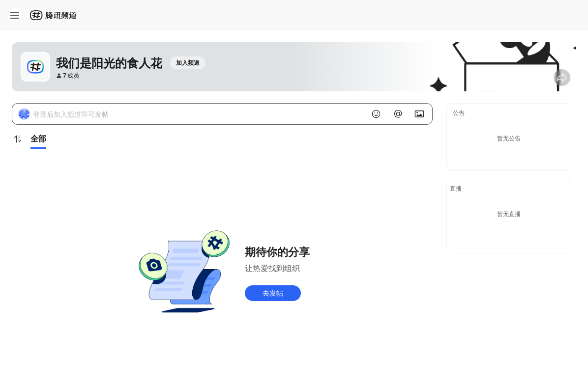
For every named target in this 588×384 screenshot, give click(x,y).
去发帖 (273, 293)
